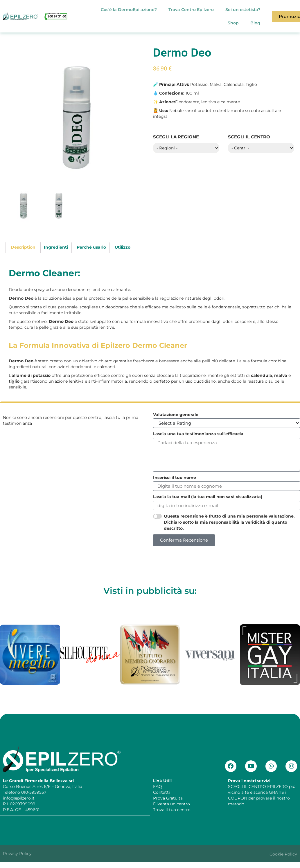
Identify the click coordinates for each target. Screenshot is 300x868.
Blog (255, 23)
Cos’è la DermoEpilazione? (129, 10)
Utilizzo (123, 247)
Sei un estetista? (243, 10)
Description (23, 247)
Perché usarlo (91, 247)
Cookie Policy (283, 854)
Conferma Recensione (184, 540)
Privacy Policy (17, 853)
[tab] (23, 247)
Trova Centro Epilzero (191, 10)
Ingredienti (56, 247)
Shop (233, 23)
